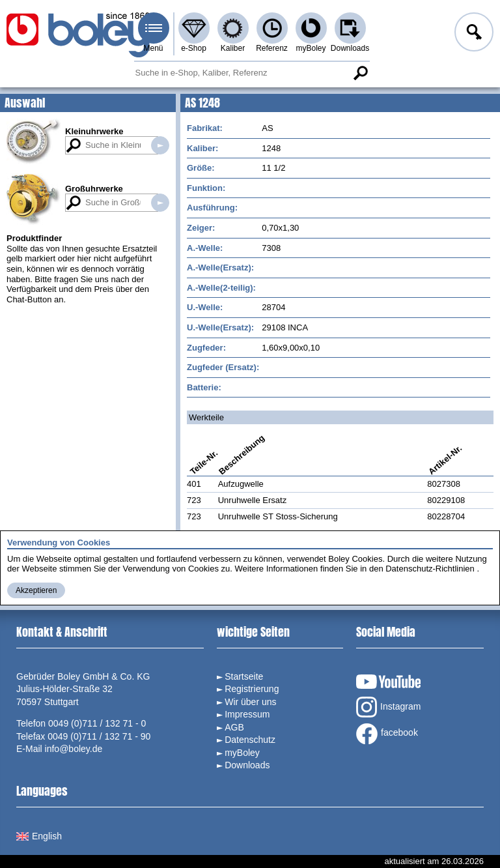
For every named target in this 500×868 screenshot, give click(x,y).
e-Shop (194, 48)
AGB (234, 727)
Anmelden (473, 34)
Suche (361, 73)
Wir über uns (250, 702)
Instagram (388, 707)
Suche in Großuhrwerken (160, 203)
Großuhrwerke (94, 189)
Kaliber (233, 48)
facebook (387, 734)
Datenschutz (250, 740)
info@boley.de (74, 749)
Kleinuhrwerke (94, 131)
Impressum (247, 714)
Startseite (244, 676)
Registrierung (252, 689)
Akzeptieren (36, 590)
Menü (153, 48)
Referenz (272, 48)
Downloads (350, 48)
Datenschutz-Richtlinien (430, 569)
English (39, 836)
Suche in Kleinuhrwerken (160, 145)
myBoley (311, 48)
